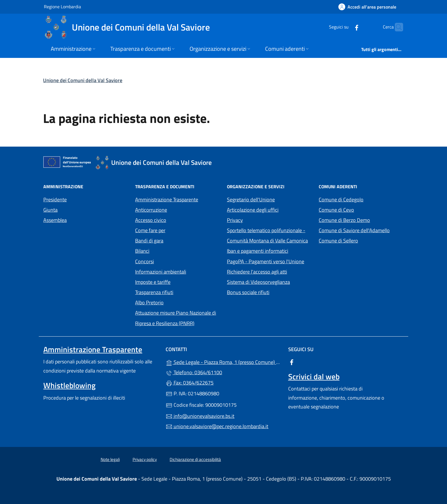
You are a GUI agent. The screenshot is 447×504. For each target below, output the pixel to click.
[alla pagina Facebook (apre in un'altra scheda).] (346, 27)
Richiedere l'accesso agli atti (257, 272)
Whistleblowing (69, 385)
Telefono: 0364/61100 (194, 372)
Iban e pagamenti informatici (258, 251)
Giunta (50, 210)
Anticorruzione (151, 210)
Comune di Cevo (361, 209)
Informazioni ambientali (161, 272)
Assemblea (55, 220)
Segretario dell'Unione (251, 200)
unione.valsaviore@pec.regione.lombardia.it (217, 426)
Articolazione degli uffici (253, 210)
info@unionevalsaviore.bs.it (200, 416)
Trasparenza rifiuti (154, 292)
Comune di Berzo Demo (361, 219)
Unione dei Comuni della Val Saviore (83, 80)
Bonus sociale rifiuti (248, 292)
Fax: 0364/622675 (190, 383)
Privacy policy (145, 459)
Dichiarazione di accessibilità (195, 459)
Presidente (55, 200)
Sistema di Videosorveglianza (258, 282)
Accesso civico (151, 220)
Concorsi (145, 261)
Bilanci (142, 251)
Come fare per (150, 230)
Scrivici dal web (314, 377)
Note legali (110, 459)
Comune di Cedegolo (361, 199)
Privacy (261, 219)
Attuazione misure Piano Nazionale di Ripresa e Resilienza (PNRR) (176, 318)
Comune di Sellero (361, 240)
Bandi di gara (149, 241)
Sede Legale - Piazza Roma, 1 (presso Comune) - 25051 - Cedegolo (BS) (223, 362)
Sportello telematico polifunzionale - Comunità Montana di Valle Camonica (269, 235)
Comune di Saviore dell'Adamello (361, 230)
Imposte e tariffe (153, 282)
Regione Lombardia (62, 6)
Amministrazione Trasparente (167, 200)
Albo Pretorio (176, 302)
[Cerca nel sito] (396, 27)
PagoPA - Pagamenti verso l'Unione (269, 261)
